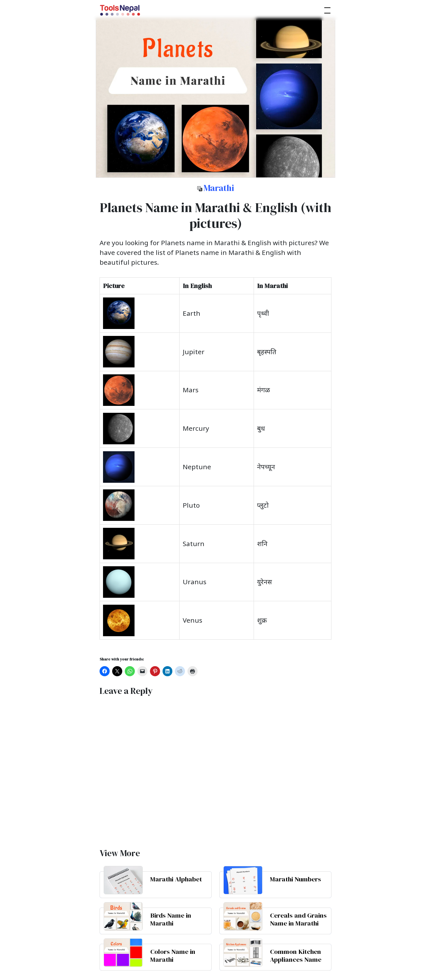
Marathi (219, 188)
